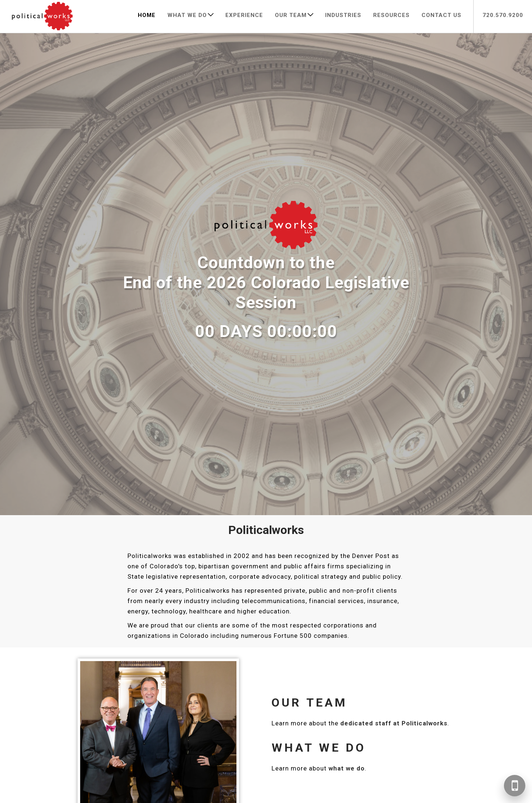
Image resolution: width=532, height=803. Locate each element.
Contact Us (441, 15)
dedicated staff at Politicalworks (394, 723)
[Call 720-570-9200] (515, 786)
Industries (343, 15)
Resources (391, 15)
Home (147, 15)
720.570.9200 (503, 15)
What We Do (187, 15)
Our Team (291, 15)
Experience (244, 15)
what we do (347, 768)
